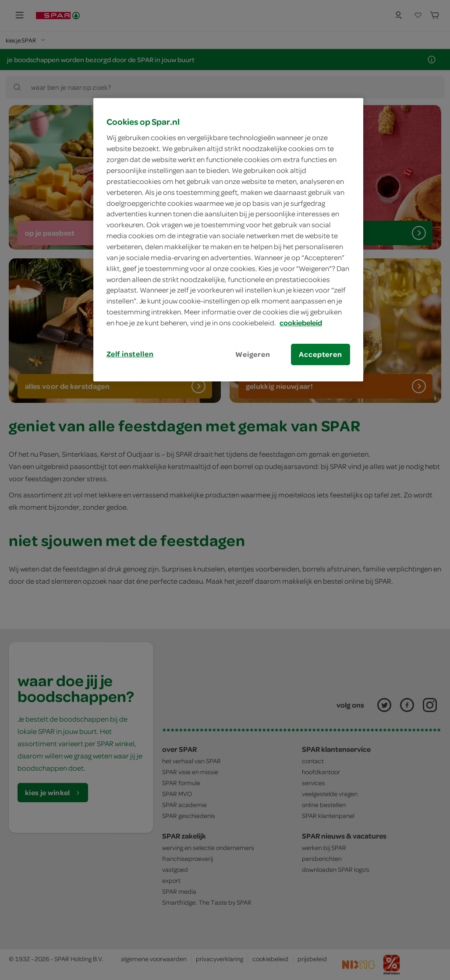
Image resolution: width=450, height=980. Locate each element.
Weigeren (253, 354)
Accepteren (320, 354)
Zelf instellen (130, 354)
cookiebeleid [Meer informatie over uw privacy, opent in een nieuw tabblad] (301, 323)
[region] (228, 240)
